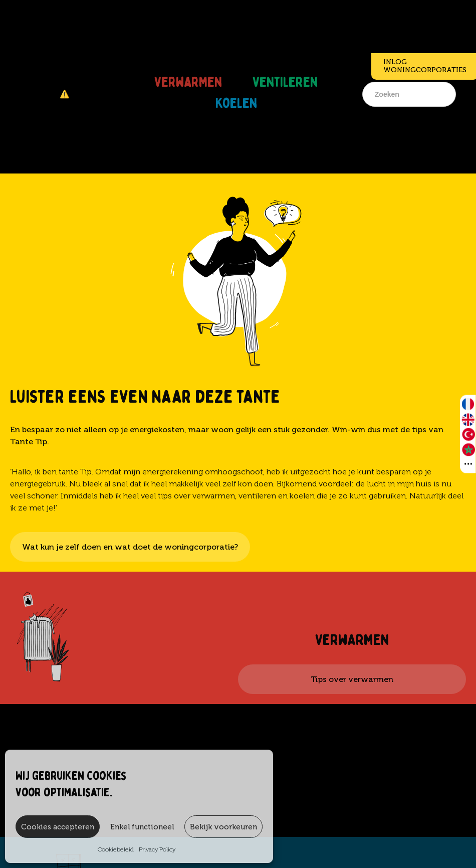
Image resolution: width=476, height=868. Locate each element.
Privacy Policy (157, 849)
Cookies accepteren (58, 827)
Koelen (236, 99)
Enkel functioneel (142, 827)
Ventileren (285, 78)
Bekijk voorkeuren (223, 827)
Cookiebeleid (116, 849)
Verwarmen (188, 78)
